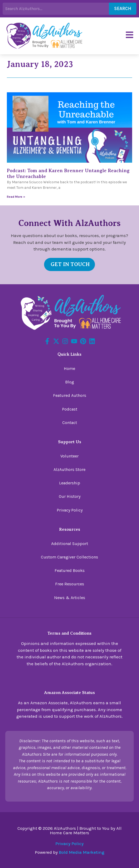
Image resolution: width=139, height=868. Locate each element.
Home (69, 368)
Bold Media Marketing (82, 852)
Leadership (70, 483)
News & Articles (70, 598)
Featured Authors (70, 395)
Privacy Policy (70, 510)
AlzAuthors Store (69, 469)
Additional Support (70, 544)
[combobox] (56, 9)
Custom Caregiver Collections (69, 557)
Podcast (70, 409)
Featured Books (70, 570)
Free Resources (70, 584)
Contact (70, 423)
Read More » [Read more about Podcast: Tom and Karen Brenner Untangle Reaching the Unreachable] (16, 197)
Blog (70, 382)
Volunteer (69, 456)
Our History (70, 496)
